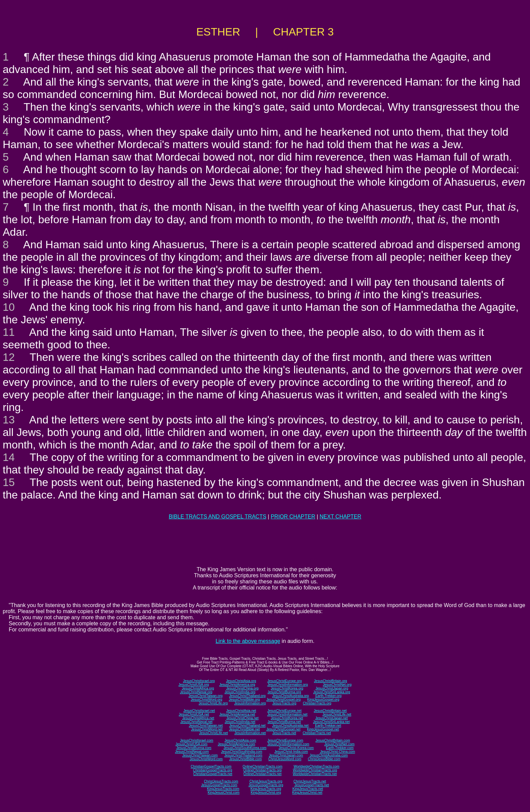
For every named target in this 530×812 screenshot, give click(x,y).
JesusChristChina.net (243, 718)
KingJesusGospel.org (323, 700)
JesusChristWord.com (206, 759)
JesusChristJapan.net (332, 718)
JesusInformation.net (250, 733)
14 (9, 457)
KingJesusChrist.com (223, 793)
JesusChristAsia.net (241, 711)
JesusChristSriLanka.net (331, 722)
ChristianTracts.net (317, 733)
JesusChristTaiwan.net (206, 726)
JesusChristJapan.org (332, 688)
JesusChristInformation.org (288, 685)
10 (9, 307)
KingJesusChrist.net (307, 793)
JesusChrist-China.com (338, 752)
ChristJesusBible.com (324, 759)
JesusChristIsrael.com (196, 740)
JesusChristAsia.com (240, 740)
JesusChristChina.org (242, 688)
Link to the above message (248, 641)
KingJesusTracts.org (266, 789)
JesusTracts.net (284, 733)
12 (9, 357)
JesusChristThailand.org (247, 696)
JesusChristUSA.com (191, 744)
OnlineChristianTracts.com (262, 767)
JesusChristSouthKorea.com (245, 748)
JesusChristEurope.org (285, 681)
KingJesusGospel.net (323, 729)
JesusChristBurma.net (284, 722)
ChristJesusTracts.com (221, 781)
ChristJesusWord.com (285, 759)
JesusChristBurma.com (194, 748)
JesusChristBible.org (244, 700)
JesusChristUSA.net (194, 714)
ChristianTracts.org (317, 703)
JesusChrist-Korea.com (296, 748)
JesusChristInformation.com (288, 744)
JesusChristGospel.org (283, 700)
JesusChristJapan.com (286, 755)
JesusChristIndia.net (240, 722)
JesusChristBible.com (245, 759)
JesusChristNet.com (339, 744)
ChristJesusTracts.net (310, 781)
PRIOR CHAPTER (293, 517)
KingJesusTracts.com (223, 789)
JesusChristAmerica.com (236, 744)
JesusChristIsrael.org (199, 681)
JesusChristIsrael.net (199, 711)
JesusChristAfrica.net (198, 718)
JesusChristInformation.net (287, 714)
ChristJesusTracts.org (266, 781)
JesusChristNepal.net (197, 722)
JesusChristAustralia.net (290, 726)
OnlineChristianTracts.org (262, 770)
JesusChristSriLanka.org (332, 692)
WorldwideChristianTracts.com (317, 767)
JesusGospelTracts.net (312, 785)
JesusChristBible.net (244, 729)
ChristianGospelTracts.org (213, 770)
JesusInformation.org (250, 703)
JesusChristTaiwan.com (200, 755)
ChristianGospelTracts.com (211, 767)
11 (9, 332)
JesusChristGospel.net (283, 729)
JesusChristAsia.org (241, 681)
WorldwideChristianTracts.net (315, 774)
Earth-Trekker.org (328, 696)
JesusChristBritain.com (333, 740)
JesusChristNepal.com (192, 752)
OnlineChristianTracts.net (262, 774)
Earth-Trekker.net (328, 726)
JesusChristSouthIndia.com (242, 752)
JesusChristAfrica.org (198, 688)
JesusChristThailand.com (243, 755)
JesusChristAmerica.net (237, 714)
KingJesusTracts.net (308, 789)
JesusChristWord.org (206, 700)
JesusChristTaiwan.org (206, 696)
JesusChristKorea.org (287, 688)
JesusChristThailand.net (247, 726)
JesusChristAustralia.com (329, 755)
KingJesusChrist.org (266, 793)
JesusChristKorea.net (287, 718)
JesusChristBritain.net (330, 711)
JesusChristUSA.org (194, 685)
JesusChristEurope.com (285, 740)
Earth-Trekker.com (340, 748)
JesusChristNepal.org (196, 692)
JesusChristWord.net (207, 729)
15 (9, 482)
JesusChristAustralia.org (290, 696)
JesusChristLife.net (337, 714)
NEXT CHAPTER (341, 517)
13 (9, 420)
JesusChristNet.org (337, 685)
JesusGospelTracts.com (219, 785)
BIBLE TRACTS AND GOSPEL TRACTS (218, 517)
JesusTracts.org (284, 703)
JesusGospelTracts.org (266, 785)
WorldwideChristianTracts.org (315, 770)
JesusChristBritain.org (331, 681)
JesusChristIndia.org (240, 692)
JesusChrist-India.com (291, 752)
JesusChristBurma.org (284, 692)
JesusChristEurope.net (284, 711)
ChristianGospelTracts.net (213, 774)
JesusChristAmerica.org (237, 685)
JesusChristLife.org (213, 703)
